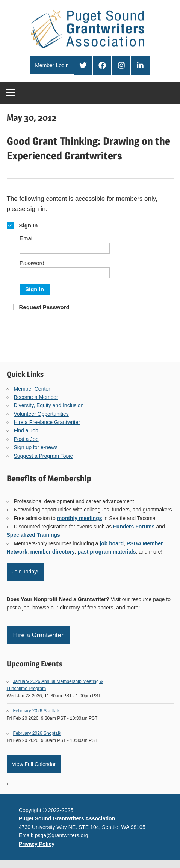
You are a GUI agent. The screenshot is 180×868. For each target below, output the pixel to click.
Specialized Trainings (33, 535)
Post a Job (26, 439)
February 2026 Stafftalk (37, 711)
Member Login (52, 65)
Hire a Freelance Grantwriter (47, 422)
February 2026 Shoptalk (37, 733)
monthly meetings (80, 518)
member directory (53, 552)
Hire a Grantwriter (38, 635)
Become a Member (36, 397)
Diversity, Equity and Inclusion (49, 405)
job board (112, 543)
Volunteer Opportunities (41, 414)
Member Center (32, 389)
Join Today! (25, 572)
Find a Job (26, 430)
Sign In (35, 289)
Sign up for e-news (36, 447)
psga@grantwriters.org (62, 835)
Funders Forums (134, 527)
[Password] (65, 273)
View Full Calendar (34, 764)
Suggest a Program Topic (43, 456)
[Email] (65, 248)
